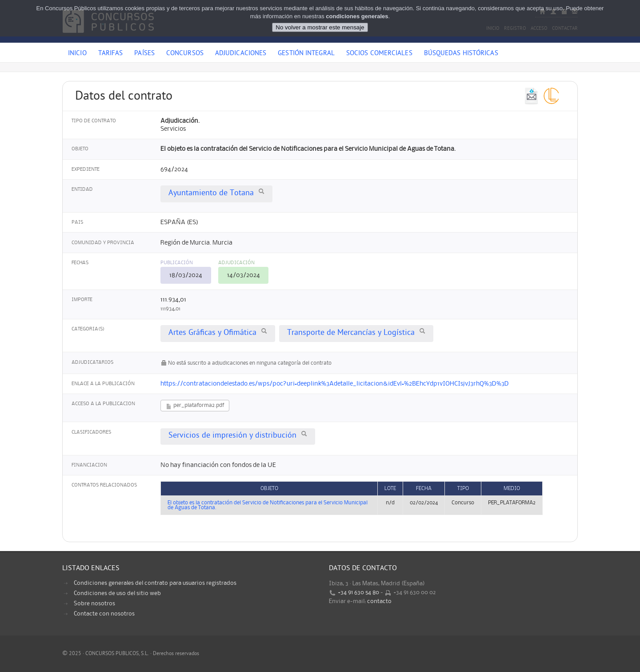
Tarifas (111, 54)
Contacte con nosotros (104, 614)
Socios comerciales (379, 54)
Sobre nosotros (94, 604)
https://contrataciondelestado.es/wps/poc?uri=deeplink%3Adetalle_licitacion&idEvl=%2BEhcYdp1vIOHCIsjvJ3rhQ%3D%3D (335, 384)
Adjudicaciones (241, 54)
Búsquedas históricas (461, 54)
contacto (379, 601)
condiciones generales (357, 16)
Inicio (77, 54)
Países (144, 54)
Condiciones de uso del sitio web (117, 593)
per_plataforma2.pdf (195, 406)
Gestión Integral (306, 54)
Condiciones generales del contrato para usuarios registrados (155, 583)
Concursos (185, 54)
